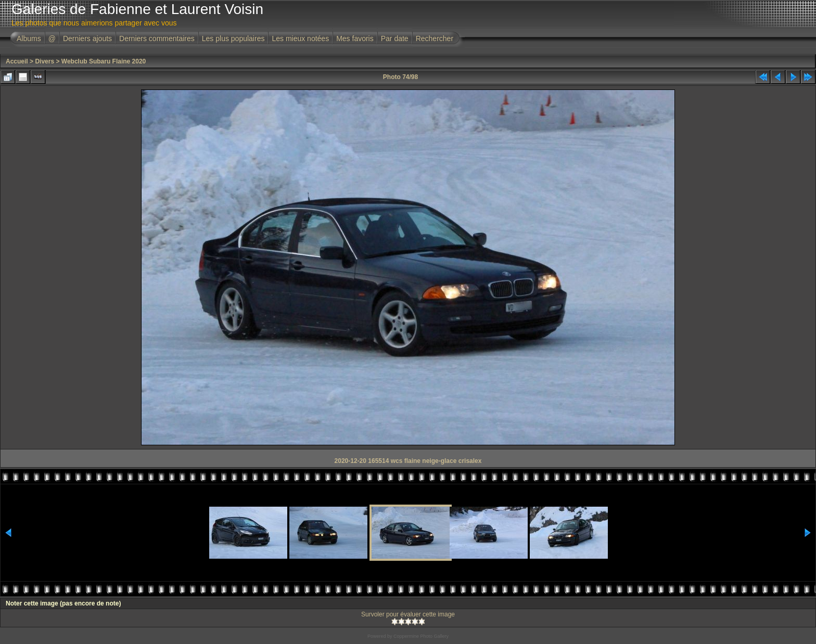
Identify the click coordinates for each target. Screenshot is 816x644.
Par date (395, 38)
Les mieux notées (300, 38)
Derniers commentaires (157, 38)
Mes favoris (355, 38)
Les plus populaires (233, 38)
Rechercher (435, 38)
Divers (44, 61)
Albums (29, 38)
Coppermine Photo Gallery (421, 636)
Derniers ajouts (87, 38)
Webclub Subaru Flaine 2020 (104, 61)
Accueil (17, 61)
